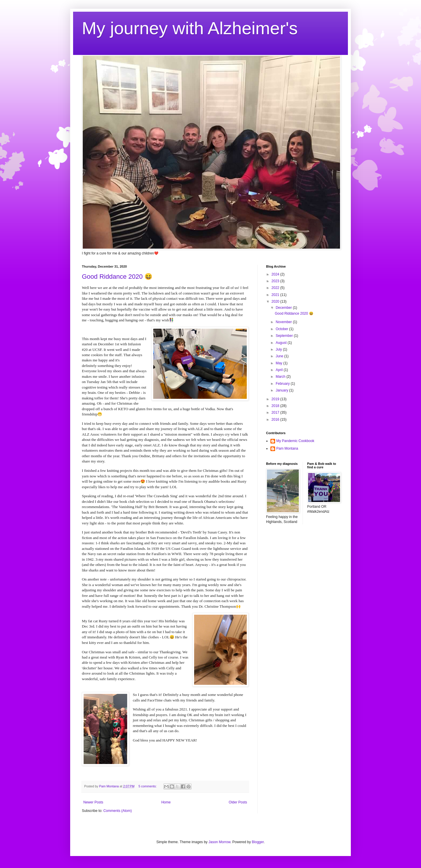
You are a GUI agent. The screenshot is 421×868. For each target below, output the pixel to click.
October (282, 329)
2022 (276, 288)
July (279, 349)
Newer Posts (93, 802)
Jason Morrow (219, 842)
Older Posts (238, 802)
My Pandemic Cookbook (295, 441)
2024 (276, 274)
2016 (276, 420)
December (284, 308)
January (282, 390)
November (284, 322)
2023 (276, 281)
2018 (276, 406)
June (280, 356)
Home (166, 802)
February (283, 384)
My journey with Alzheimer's (190, 28)
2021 (276, 295)
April (280, 370)
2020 (276, 302)
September (285, 336)
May (279, 363)
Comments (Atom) (117, 811)
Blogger (258, 842)
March (281, 377)
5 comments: (148, 786)
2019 (276, 399)
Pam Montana (287, 448)
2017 (276, 413)
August (282, 343)
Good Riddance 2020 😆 (117, 277)
